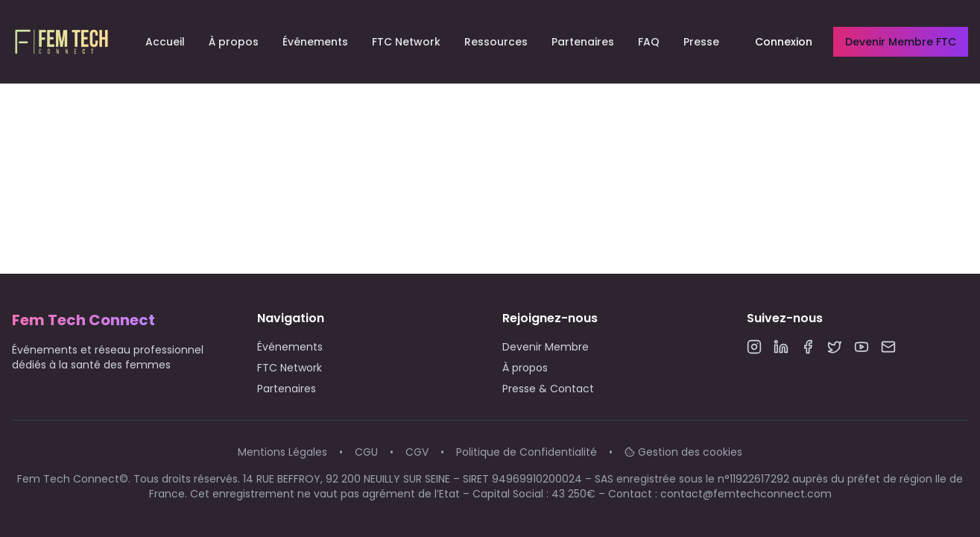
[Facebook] (808, 347)
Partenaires (583, 42)
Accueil (165, 42)
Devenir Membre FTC (901, 42)
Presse (701, 42)
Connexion (784, 42)
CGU (366, 452)
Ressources (496, 42)
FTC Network (406, 42)
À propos (234, 42)
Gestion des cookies (683, 452)
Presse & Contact (548, 389)
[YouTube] (862, 347)
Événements (315, 42)
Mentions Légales (282, 452)
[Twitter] (835, 347)
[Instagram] (754, 347)
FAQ (649, 42)
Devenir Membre (546, 347)
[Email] (888, 347)
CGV (417, 452)
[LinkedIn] (781, 347)
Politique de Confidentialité (527, 452)
